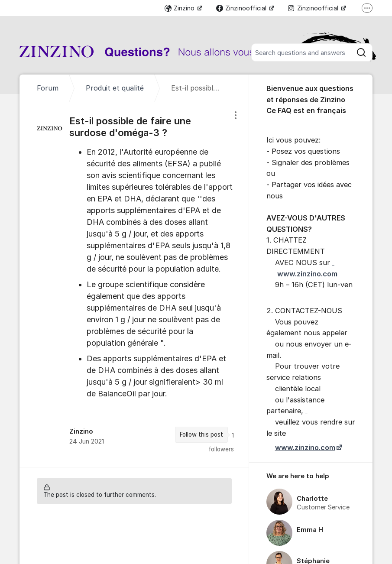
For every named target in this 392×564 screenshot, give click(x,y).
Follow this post (201, 434)
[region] (134, 285)
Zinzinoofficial (242, 8)
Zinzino (180, 8)
